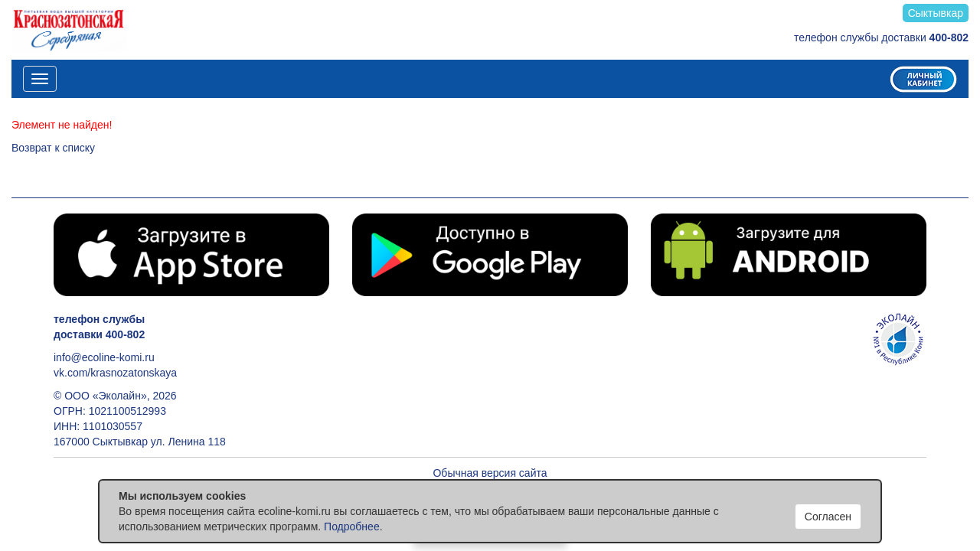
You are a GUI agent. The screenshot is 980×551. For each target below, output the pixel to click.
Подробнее (352, 527)
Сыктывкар (936, 13)
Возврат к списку (53, 148)
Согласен (828, 517)
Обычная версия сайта (490, 473)
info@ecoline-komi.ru (104, 357)
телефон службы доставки (881, 37)
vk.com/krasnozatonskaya (115, 373)
